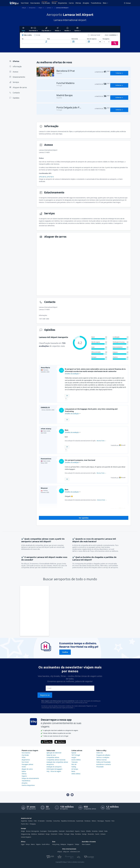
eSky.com (66, 852)
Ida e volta (28, 35)
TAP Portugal (76, 755)
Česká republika (53, 831)
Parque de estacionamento (30, 778)
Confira (65, 652)
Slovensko (91, 834)
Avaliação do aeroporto (54, 767)
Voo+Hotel (25, 3)
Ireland (101, 831)
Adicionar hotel (95, 35)
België (23, 831)
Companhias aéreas (53, 757)
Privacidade (100, 767)
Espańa (77, 831)
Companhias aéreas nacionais (56, 760)
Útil (67, 396)
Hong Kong (56, 844)
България (43, 831)
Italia (106, 831)
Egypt (23, 844)
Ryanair (74, 753)
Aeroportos (50, 764)
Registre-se (45, 695)
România (78, 834)
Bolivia (30, 821)
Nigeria (38, 844)
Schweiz (103, 834)
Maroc (33, 844)
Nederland (41, 834)
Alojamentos (63, 3)
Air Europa (75, 769)
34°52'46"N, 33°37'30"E (46, 177)
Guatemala (80, 821)
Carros (71, 3)
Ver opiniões (84, 518)
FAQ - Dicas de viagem (54, 771)
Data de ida (75, 39)
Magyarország (26, 834)
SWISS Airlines (76, 774)
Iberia (73, 771)
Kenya (28, 844)
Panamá (108, 821)
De (23, 39)
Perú (113, 821)
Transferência (96, 3)
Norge (48, 834)
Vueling (74, 767)
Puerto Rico (25, 824)
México (94, 821)
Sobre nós (100, 753)
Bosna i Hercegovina (33, 831)
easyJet (74, 757)
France (83, 831)
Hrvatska (95, 831)
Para (49, 39)
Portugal (67, 834)
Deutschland (70, 831)
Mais (105, 3)
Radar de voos (51, 755)
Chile (35, 821)
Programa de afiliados (103, 755)
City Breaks (46, 3)
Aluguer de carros (27, 769)
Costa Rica (56, 821)
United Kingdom (26, 837)
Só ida (38, 35)
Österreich (54, 834)
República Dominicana (68, 821)
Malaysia (63, 844)
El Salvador (41, 821)
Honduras (87, 821)
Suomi (97, 834)
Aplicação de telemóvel (54, 753)
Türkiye (77, 844)
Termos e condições (103, 757)
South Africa (46, 844)
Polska (61, 834)
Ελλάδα (88, 831)
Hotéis (24, 767)
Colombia (49, 821)
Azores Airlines (76, 760)
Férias (54, 3)
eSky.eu (60, 852)
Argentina (24, 821)
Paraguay (33, 824)
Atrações (86, 3)
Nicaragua (101, 821)
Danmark (62, 831)
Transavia (74, 762)
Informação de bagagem (54, 769)
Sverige (84, 834)
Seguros (24, 776)
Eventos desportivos (28, 785)
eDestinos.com (75, 852)
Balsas (24, 771)
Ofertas (78, 3)
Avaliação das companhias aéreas (57, 762)
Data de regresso (92, 39)
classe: (107, 35)
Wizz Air (74, 764)
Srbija (72, 834)
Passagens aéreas (27, 764)
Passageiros (106, 39)
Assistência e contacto (104, 764)
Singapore (70, 844)
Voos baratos (35, 3)
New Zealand (86, 844)
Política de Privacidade (103, 762)
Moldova (34, 834)
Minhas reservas (101, 760)
